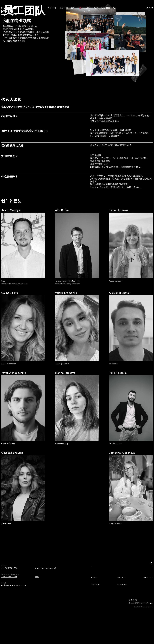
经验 (73, 10)
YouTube (95, 607)
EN (147, 10)
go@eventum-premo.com (14, 607)
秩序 (96, 10)
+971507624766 (9, 590)
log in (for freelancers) (45, 590)
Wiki (37, 599)
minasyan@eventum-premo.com (14, 306)
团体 (81, 10)
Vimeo (94, 600)
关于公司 (52, 10)
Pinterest (148, 600)
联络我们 (106, 10)
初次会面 (64, 10)
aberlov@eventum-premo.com (67, 306)
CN (151, 10)
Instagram (122, 607)
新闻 (88, 10)
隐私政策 (133, 623)
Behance (121, 600)
